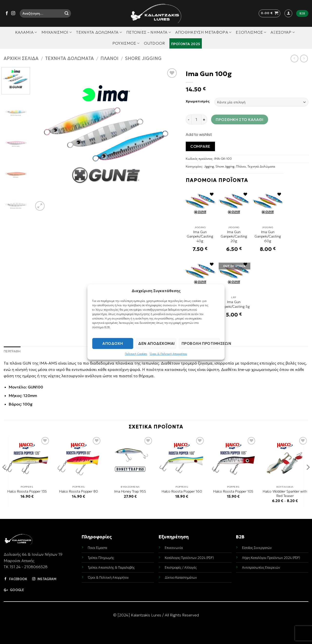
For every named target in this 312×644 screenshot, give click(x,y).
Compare (200, 146)
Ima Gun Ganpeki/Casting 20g (234, 236)
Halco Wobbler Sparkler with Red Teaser (285, 494)
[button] (269, 13)
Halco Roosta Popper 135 (27, 491)
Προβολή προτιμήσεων (201, 343)
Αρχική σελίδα (21, 58)
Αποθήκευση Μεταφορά (203, 32)
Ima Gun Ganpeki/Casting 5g (234, 304)
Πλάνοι (109, 58)
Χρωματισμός (198, 101)
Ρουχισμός (126, 43)
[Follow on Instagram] (13, 13)
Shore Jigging (143, 58)
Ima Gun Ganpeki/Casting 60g (268, 236)
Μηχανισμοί (57, 32)
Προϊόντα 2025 (186, 44)
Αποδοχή (113, 343)
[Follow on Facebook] (7, 13)
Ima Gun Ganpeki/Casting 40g (200, 236)
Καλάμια (26, 32)
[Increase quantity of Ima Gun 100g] (204, 119)
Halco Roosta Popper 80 (79, 491)
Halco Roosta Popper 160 (182, 491)
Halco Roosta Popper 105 (233, 491)
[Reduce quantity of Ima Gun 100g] (189, 119)
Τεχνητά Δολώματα (99, 32)
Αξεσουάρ (283, 32)
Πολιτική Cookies (136, 354)
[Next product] (294, 58)
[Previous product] (304, 58)
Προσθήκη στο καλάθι (239, 120)
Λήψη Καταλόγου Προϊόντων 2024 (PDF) (271, 558)
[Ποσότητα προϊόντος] (196, 119)
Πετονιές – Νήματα (149, 32)
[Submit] (67, 13)
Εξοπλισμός (251, 32)
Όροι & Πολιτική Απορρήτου (168, 354)
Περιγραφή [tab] (12, 351)
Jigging (209, 167)
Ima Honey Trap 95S (130, 491)
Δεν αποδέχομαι (156, 343)
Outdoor (154, 43)
